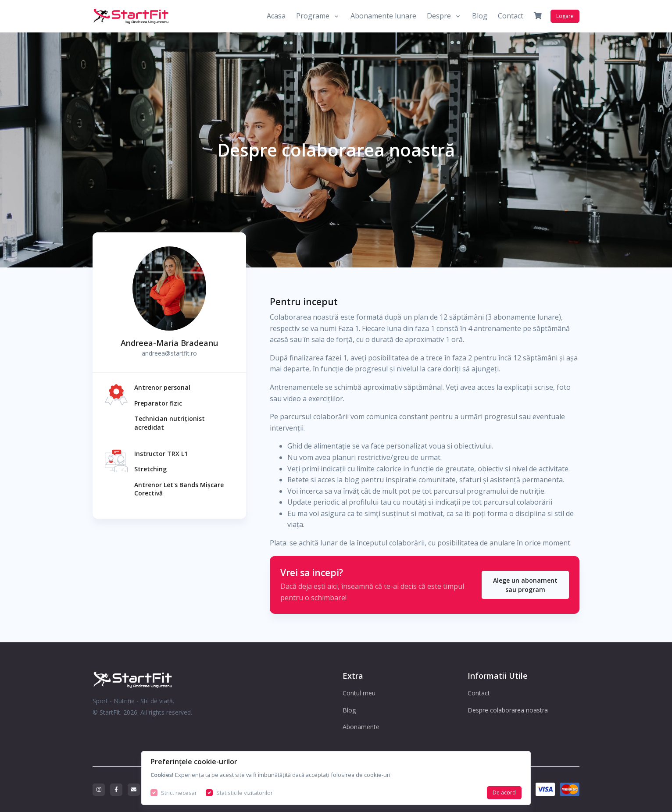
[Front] (131, 16)
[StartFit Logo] (169, 680)
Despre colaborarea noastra (508, 710)
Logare (565, 16)
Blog (480, 16)
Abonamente (361, 727)
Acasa (276, 16)
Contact (511, 16)
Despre (439, 16)
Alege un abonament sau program (525, 585)
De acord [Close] (504, 792)
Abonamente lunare (383, 16)
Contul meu (359, 693)
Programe (313, 16)
